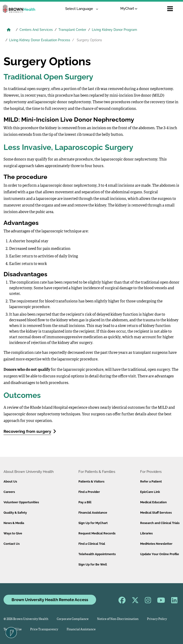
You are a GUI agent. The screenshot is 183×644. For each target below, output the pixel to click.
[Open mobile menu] (170, 9)
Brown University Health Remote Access (50, 600)
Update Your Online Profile (160, 554)
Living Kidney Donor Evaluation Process (40, 40)
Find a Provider (89, 492)
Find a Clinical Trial (92, 544)
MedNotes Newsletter (156, 544)
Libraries (146, 533)
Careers (9, 492)
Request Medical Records (97, 533)
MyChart (129, 8)
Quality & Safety (15, 513)
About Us (10, 481)
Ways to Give (13, 533)
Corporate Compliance (73, 619)
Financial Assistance (93, 513)
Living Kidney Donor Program (114, 30)
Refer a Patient (151, 481)
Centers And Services (36, 30)
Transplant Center (72, 30)
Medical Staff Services (156, 513)
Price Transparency (44, 630)
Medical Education (153, 502)
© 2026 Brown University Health (26, 619)
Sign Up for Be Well (93, 564)
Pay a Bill (85, 502)
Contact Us (12, 544)
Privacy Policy (157, 619)
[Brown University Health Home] (9, 30)
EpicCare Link (150, 492)
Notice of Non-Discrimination (118, 619)
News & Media (14, 523)
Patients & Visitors (91, 481)
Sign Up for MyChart (93, 523)
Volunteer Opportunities (21, 502)
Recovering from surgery (30, 431)
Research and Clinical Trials (160, 523)
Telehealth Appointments (97, 554)
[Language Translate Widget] (80, 9)
